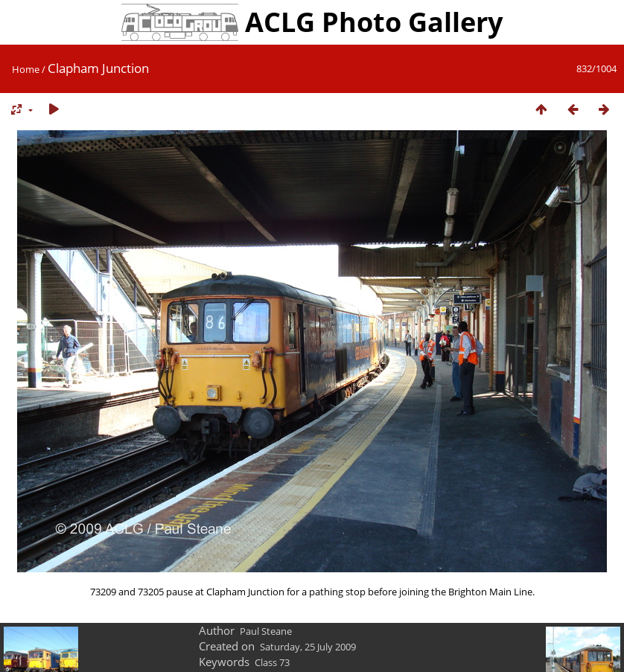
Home (26, 69)
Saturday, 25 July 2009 (308, 647)
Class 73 (272, 662)
